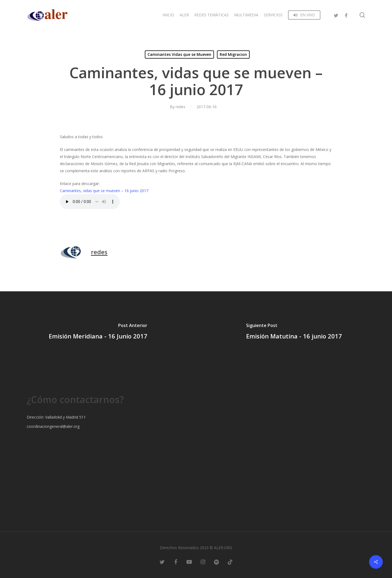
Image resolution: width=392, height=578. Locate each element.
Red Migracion (233, 54)
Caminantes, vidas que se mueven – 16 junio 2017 (104, 191)
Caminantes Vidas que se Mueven (179, 54)
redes (180, 107)
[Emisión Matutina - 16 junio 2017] (294, 332)
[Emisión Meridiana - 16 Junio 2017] (98, 332)
